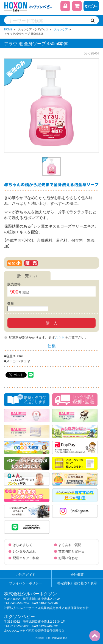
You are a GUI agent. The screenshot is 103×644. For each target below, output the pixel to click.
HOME (8, 29)
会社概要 (77, 574)
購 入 (52, 323)
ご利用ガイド (26, 574)
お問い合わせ (68, 558)
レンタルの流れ (24, 551)
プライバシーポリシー (26, 583)
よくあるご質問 (70, 545)
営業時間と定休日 (71, 551)
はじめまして (23, 545)
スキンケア (61, 29)
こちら (60, 337)
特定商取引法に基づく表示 (77, 583)
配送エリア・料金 (26, 558)
